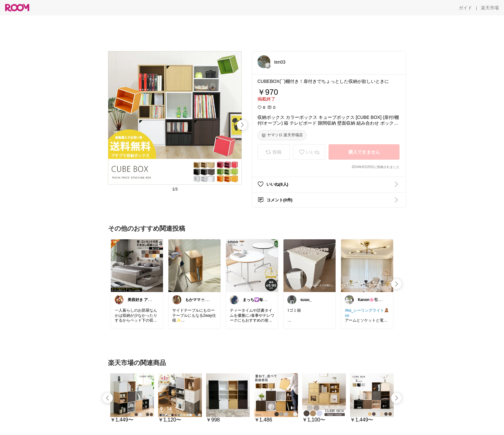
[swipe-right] (242, 125)
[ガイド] (465, 8)
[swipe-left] (108, 398)
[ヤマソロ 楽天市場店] (282, 135)
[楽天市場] (490, 8)
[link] (137, 265)
